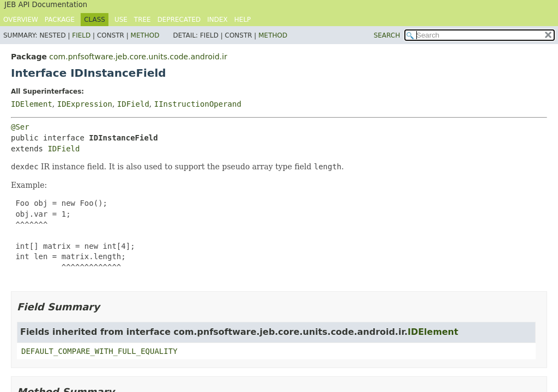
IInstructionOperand (198, 104)
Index (217, 20)
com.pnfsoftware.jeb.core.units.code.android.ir (138, 57)
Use (121, 20)
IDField (133, 104)
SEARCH (387, 35)
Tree (142, 20)
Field (81, 35)
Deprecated (179, 20)
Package (60, 20)
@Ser (20, 127)
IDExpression (85, 104)
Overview (21, 20)
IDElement (32, 104)
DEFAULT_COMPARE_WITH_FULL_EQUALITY (99, 351)
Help (243, 20)
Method (145, 35)
